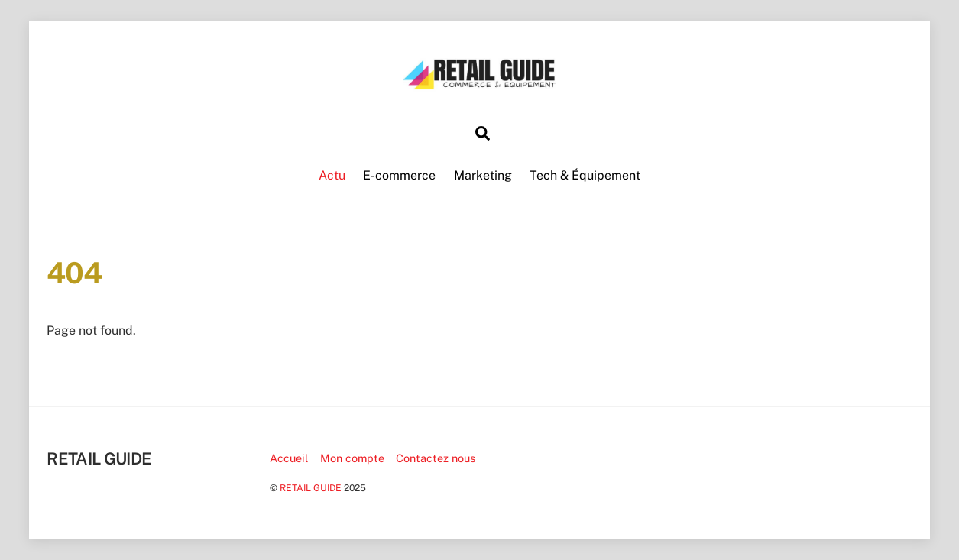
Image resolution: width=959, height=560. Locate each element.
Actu (332, 175)
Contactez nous (436, 458)
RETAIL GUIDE (311, 488)
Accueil (289, 458)
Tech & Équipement (585, 175)
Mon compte (352, 458)
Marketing (483, 175)
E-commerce (399, 175)
